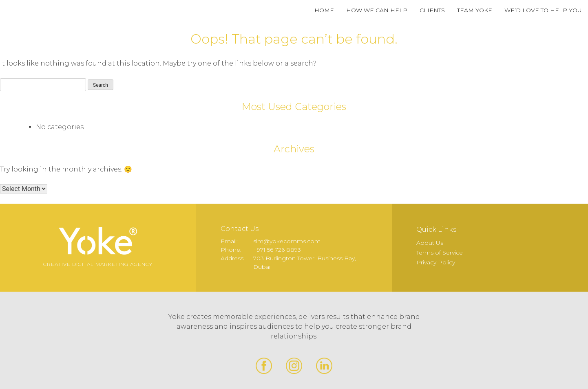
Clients (432, 10)
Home (324, 10)
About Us (430, 243)
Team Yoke (475, 10)
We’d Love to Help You (543, 10)
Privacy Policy (436, 262)
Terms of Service (440, 253)
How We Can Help (377, 10)
